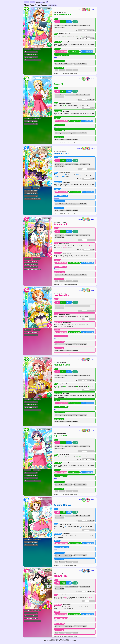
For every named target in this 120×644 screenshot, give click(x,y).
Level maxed (75, 70)
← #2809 (81, 148)
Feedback (38, 2)
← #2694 (81, 219)
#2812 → (91, 290)
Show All (57, 58)
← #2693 (81, 79)
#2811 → (91, 148)
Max (93, 38)
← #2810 (81, 290)
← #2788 (81, 500)
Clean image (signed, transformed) (33, 60)
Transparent (28, 49)
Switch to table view (52, 5)
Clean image (37, 49)
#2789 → (91, 431)
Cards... (26, 2)
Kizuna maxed (69, 70)
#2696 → (91, 219)
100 (93, 30)
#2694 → (91, 10)
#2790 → (91, 500)
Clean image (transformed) (31, 54)
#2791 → (91, 571)
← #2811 (81, 360)
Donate (43, 2)
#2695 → (91, 79)
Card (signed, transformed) (31, 57)
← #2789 (81, 571)
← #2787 (81, 431)
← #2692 (81, 10)
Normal (39, 8)
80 (91, 30)
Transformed (47, 8)
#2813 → (91, 360)
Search (33, 2)
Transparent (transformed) (31, 52)
